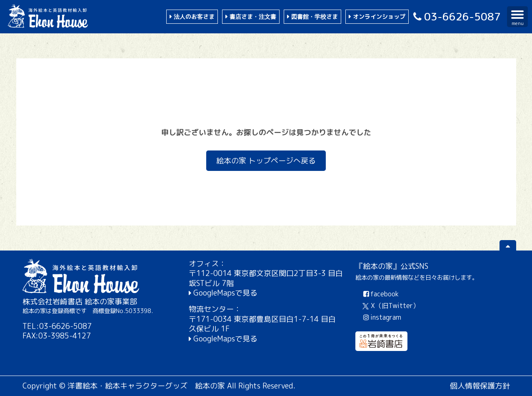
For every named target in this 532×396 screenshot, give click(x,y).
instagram (381, 317)
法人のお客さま (194, 16)
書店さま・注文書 (253, 16)
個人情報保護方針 (480, 386)
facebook (380, 294)
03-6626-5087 (456, 16)
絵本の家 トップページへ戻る (266, 161)
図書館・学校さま (315, 16)
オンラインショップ (379, 16)
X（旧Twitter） (391, 306)
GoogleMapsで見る (225, 293)
